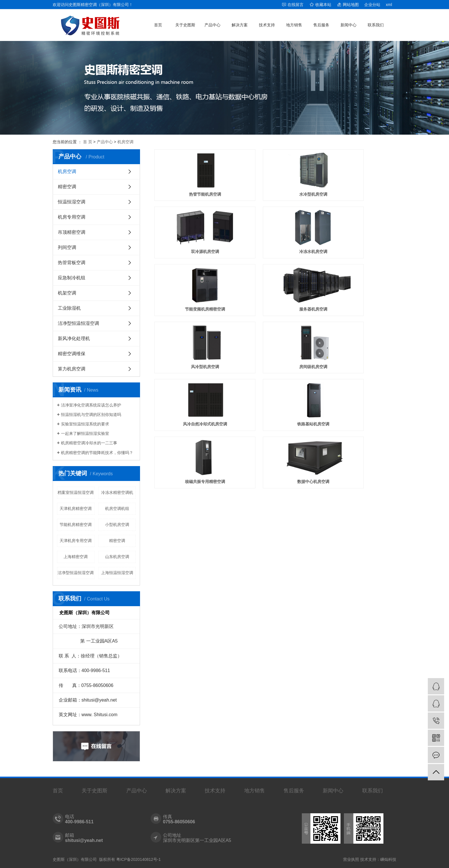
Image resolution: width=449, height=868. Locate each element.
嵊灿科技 (388, 859)
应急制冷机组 (72, 278)
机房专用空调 (72, 217)
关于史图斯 (185, 25)
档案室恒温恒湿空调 (76, 492)
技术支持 (267, 25)
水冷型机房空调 (275, 185)
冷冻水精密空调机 (117, 492)
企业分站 (372, 5)
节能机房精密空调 (76, 525)
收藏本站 (323, 5)
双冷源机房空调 (359, 185)
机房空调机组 (117, 508)
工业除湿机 (69, 308)
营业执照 (351, 859)
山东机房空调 (117, 557)
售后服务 (321, 25)
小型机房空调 (117, 525)
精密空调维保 (72, 354)
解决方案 (240, 25)
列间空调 (67, 247)
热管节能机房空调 (192, 185)
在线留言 (296, 5)
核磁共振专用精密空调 (275, 329)
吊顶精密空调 (72, 232)
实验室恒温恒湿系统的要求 (85, 424)
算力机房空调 (72, 369)
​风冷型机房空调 (192, 281)
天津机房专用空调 (76, 541)
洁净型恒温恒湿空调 (78, 323)
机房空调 (125, 142)
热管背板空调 (72, 263)
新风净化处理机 (74, 338)
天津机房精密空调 (76, 508)
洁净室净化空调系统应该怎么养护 (91, 405)
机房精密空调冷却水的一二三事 (89, 443)
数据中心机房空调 (359, 329)
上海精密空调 (76, 557)
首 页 (88, 142)
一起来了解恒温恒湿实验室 (85, 433)
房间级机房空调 (275, 281)
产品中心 (212, 25)
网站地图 (351, 5)
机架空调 (67, 293)
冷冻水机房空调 (192, 233)
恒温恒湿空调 (72, 202)
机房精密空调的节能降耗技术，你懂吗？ (97, 453)
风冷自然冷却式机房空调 (359, 281)
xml (389, 5)
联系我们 (376, 25)
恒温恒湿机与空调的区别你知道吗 (91, 415)
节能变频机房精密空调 (275, 233)
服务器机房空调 (359, 233)
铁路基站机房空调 (192, 329)
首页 (158, 25)
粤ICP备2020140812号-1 (139, 859)
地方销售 (294, 25)
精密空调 (67, 187)
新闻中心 (348, 25)
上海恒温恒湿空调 (117, 573)
